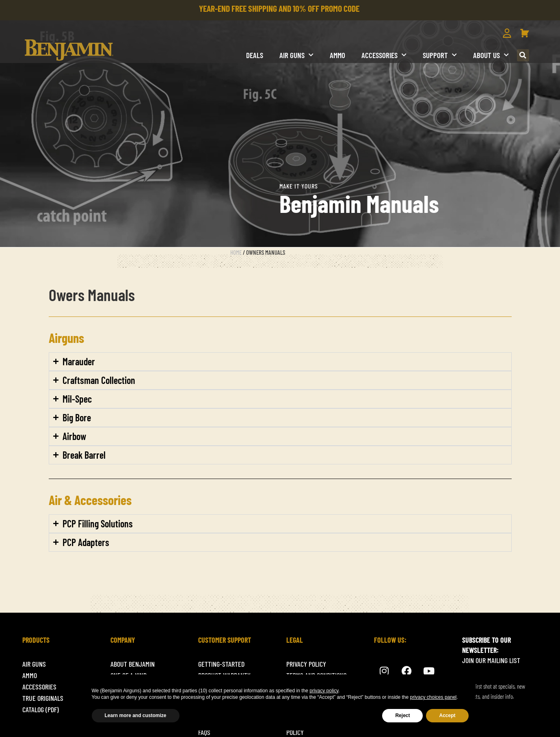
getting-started (221, 664)
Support (440, 55)
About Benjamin (133, 664)
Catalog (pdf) (41, 709)
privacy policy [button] (324, 691)
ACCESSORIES (39, 687)
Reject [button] (402, 715)
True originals (43, 698)
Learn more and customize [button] (136, 715)
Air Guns (296, 55)
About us (491, 55)
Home (236, 252)
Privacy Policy (306, 664)
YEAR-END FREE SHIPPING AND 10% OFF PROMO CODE (279, 8)
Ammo (337, 55)
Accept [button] (447, 715)
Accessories (384, 55)
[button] (523, 55)
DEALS (255, 55)
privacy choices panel (434, 697)
